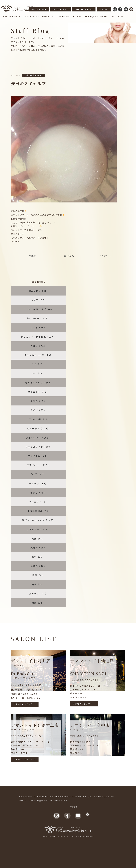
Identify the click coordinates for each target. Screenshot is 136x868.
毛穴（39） (38, 557)
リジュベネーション (33, 75)
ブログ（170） (38, 474)
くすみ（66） (38, 327)
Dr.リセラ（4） (38, 291)
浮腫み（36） (38, 566)
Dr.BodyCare (91, 16)
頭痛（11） (38, 603)
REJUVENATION (12, 16)
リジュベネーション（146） (38, 520)
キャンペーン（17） (38, 318)
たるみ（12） (38, 401)
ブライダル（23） (38, 456)
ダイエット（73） (38, 392)
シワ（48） (38, 373)
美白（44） (38, 584)
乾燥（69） (38, 539)
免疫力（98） (38, 548)
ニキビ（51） (38, 410)
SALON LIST (118, 16)
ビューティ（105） (38, 428)
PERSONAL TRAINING (71, 16)
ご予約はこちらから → (25, 704)
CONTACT (104, 9)
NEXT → (106, 256)
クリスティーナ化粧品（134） (38, 337)
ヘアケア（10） (38, 483)
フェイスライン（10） (38, 447)
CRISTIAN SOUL (60, 9)
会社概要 (73, 807)
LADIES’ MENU (31, 16)
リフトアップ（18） (38, 529)
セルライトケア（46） (38, 383)
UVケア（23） (38, 300)
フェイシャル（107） (38, 438)
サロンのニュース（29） (38, 355)
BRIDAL (105, 16)
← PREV (30, 256)
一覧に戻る (68, 256)
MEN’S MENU (49, 16)
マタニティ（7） (38, 502)
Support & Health (39, 9)
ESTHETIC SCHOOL (84, 9)
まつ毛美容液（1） (38, 511)
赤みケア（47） (38, 593)
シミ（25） (38, 364)
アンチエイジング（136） (38, 309)
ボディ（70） (38, 493)
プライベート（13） (38, 465)
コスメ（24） (38, 346)
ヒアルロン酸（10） (38, 419)
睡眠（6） (38, 575)
